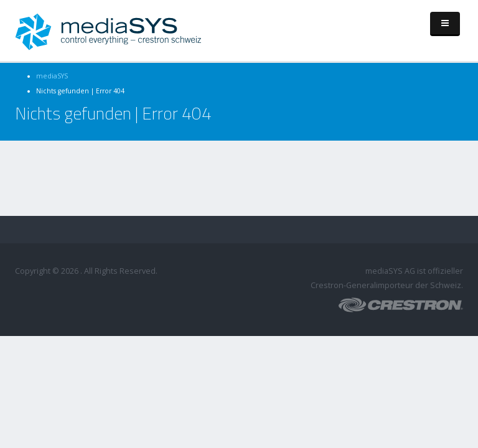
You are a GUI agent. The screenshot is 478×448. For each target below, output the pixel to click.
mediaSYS (52, 76)
